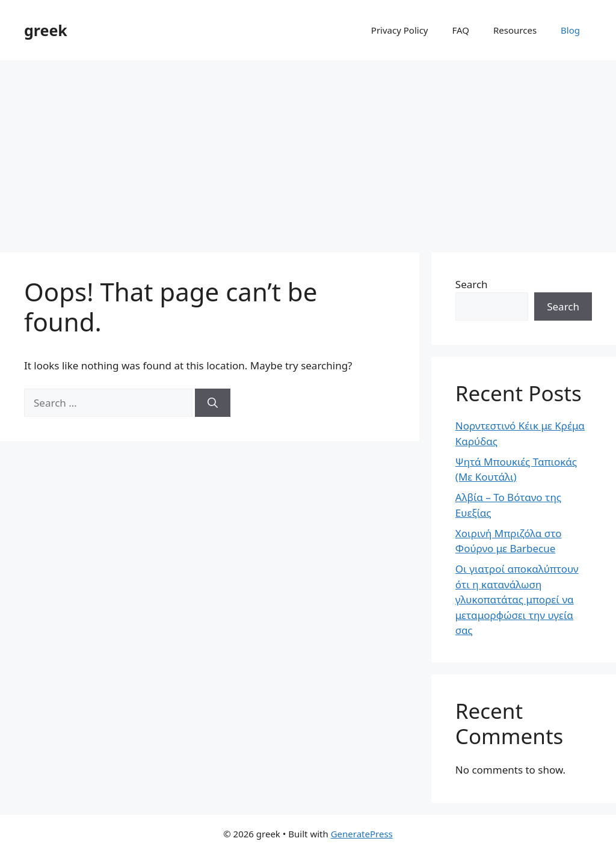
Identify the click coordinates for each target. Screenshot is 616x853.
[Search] (213, 403)
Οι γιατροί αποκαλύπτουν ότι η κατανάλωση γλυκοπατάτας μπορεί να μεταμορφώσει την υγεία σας (517, 599)
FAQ (461, 30)
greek (46, 30)
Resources (515, 30)
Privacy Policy (400, 30)
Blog (570, 30)
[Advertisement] (308, 150)
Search (472, 284)
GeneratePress (362, 834)
